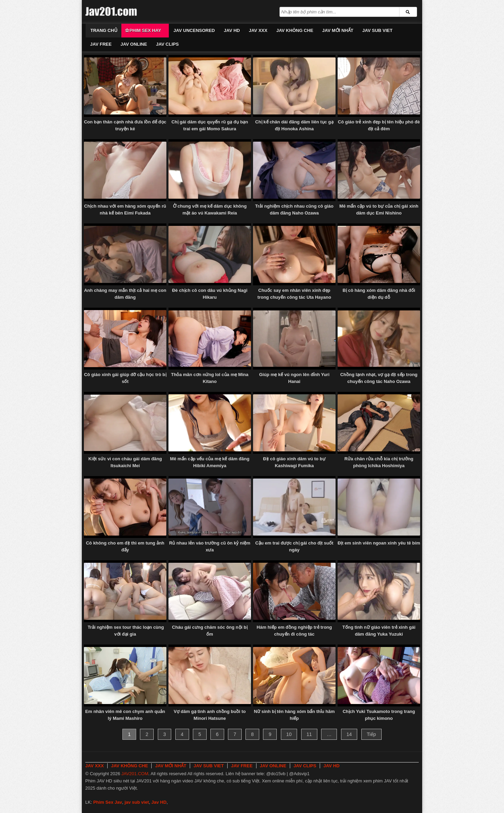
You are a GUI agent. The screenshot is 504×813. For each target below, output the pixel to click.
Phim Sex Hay (145, 30)
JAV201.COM (135, 774)
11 (309, 734)
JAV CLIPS (167, 44)
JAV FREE (101, 44)
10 (289, 734)
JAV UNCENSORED (194, 30)
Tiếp (371, 734)
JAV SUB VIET (377, 30)
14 (349, 734)
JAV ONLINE (134, 44)
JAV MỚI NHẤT (338, 30)
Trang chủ (104, 30)
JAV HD (232, 30)
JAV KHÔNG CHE (295, 30)
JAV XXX (258, 30)
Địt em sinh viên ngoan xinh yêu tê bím (379, 543)
